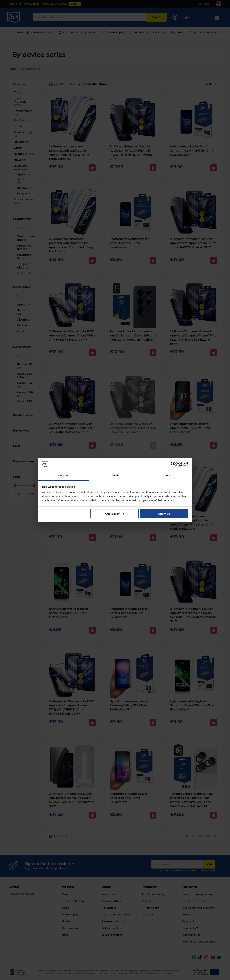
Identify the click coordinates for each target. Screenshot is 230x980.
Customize (114, 514)
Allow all (164, 514)
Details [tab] (115, 475)
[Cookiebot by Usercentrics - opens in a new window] (173, 464)
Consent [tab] (64, 475)
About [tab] (167, 475)
